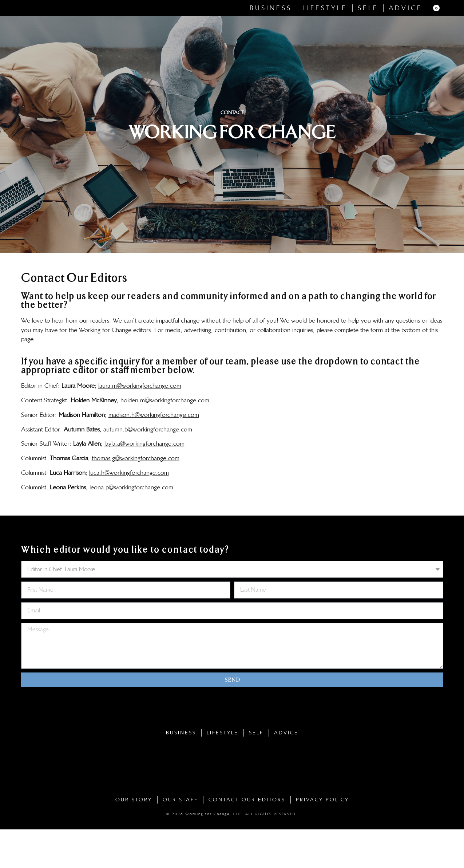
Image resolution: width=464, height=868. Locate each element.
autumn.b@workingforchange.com (148, 467)
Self (368, 27)
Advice (406, 27)
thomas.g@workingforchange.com (136, 497)
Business (271, 27)
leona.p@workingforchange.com (131, 526)
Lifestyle (325, 27)
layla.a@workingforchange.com (144, 482)
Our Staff (180, 838)
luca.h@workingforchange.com (129, 511)
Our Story (134, 838)
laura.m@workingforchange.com (140, 424)
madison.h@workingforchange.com (154, 453)
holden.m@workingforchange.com (165, 439)
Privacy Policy (322, 838)
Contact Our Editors (247, 838)
